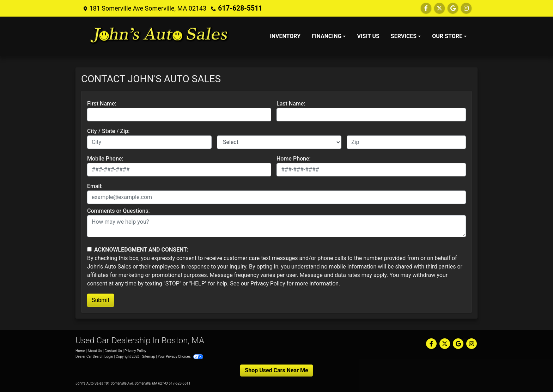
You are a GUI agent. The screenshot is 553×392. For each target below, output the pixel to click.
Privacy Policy (268, 284)
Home (80, 351)
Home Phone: (294, 159)
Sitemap (149, 357)
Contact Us (113, 351)
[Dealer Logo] (159, 36)
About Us (95, 351)
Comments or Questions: (119, 211)
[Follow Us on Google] (453, 8)
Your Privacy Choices (180, 357)
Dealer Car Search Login (94, 357)
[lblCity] (149, 142)
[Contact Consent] (89, 249)
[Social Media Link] (466, 8)
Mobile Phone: (105, 159)
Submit (101, 300)
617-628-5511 (239, 8)
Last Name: (291, 104)
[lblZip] (406, 142)
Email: (95, 186)
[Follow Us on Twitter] (439, 8)
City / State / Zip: (108, 131)
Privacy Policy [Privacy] (135, 351)
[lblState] (279, 142)
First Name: (102, 104)
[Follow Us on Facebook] (426, 8)
